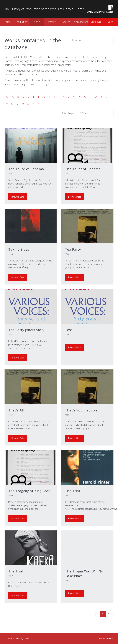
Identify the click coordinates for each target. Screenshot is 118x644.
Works (37, 22)
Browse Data (18, 197)
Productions (22, 22)
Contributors (81, 22)
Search (66, 22)
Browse (52, 22)
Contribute (96, 22)
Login (111, 22)
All (7, 97)
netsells (110, 639)
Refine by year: (69, 113)
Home (7, 22)
